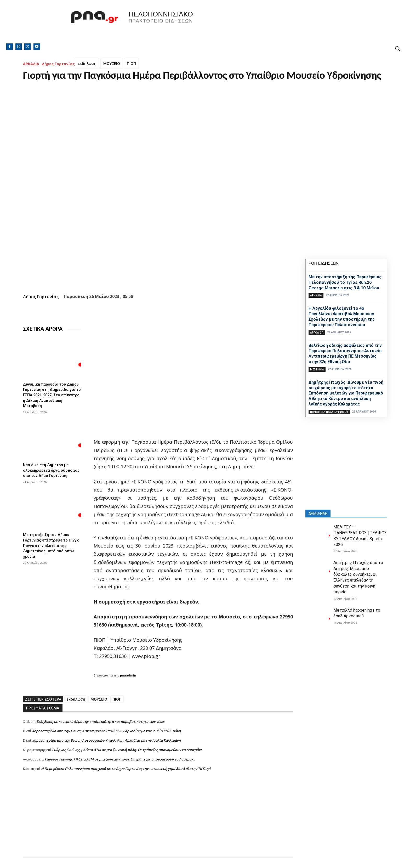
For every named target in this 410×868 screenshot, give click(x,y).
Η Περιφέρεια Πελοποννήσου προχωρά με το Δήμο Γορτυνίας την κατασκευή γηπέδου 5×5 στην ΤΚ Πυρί (126, 769)
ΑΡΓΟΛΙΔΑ (317, 332)
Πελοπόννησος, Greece (278, 25)
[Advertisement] (158, 821)
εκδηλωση (87, 63)
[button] (397, 48)
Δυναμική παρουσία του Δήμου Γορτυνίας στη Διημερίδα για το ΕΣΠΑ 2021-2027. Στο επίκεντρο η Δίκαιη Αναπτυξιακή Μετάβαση (52, 394)
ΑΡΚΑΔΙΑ (31, 64)
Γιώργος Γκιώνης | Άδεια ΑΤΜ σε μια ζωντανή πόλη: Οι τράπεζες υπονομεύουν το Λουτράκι (127, 750)
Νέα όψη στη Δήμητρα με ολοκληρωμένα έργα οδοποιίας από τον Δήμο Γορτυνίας (48, 470)
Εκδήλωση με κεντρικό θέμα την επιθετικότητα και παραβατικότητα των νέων (101, 722)
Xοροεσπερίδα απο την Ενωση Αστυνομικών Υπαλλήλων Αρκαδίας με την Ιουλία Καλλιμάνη (106, 731)
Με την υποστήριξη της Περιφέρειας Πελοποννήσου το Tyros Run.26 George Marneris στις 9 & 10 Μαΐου (345, 282)
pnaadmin (128, 675)
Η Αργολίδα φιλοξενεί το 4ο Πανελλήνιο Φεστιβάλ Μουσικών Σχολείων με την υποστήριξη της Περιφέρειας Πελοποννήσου (342, 316)
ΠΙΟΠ (131, 63)
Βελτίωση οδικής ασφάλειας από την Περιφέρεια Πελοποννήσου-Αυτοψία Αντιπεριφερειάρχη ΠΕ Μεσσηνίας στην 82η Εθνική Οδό (345, 354)
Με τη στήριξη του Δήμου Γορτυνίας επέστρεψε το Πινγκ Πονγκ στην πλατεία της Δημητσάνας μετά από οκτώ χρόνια (49, 547)
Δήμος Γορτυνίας (58, 64)
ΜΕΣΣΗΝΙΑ (317, 369)
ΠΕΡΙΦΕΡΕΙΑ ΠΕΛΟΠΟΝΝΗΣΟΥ (329, 412)
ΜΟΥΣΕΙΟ (112, 63)
